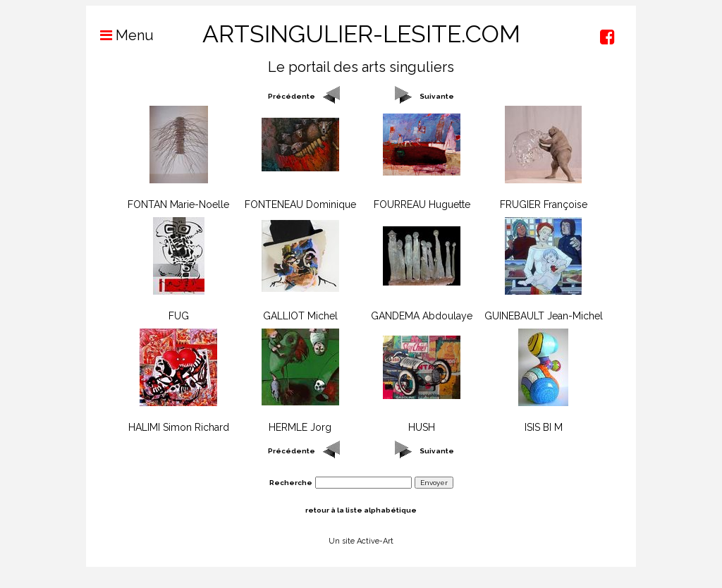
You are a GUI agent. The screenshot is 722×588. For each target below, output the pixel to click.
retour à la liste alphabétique (361, 510)
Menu (120, 35)
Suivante (437, 96)
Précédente (292, 96)
